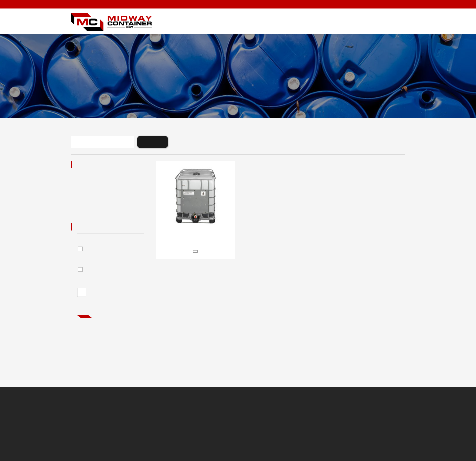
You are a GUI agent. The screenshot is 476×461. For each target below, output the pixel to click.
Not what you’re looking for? (107, 332)
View (384, 145)
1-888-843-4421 (390, 5)
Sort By (317, 145)
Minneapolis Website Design (281, 423)
